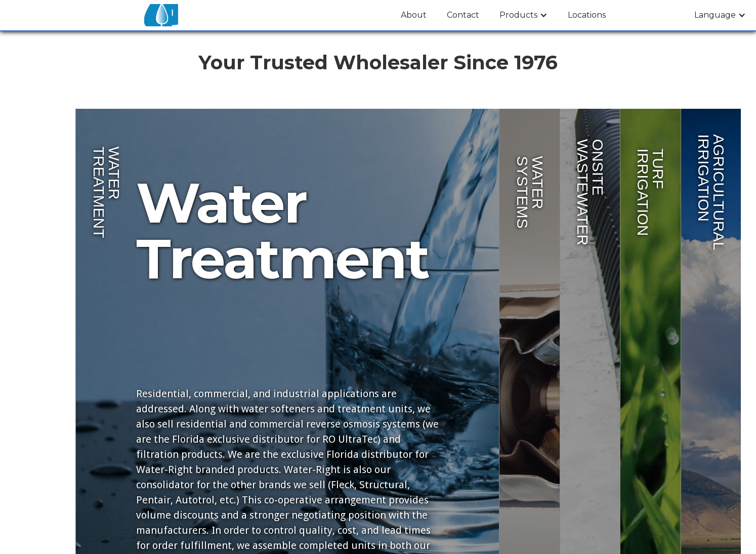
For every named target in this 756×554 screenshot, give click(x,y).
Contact (463, 15)
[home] (161, 15)
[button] (523, 15)
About (414, 15)
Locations (587, 15)
